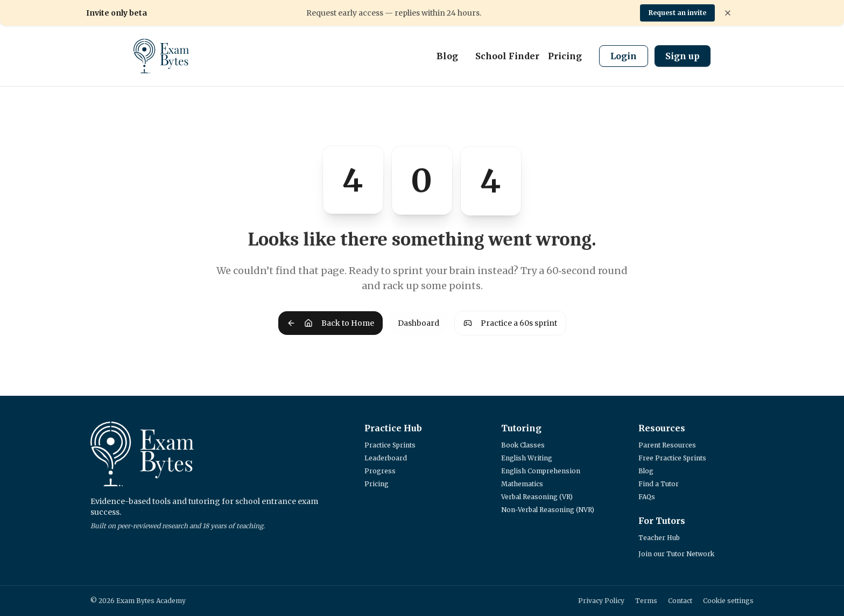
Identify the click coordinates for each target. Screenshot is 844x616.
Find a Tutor (659, 484)
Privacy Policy (601, 601)
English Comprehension (541, 471)
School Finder (507, 56)
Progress (380, 471)
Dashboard (419, 323)
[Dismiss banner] (728, 13)
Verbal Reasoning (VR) (537, 497)
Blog (447, 56)
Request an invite (677, 13)
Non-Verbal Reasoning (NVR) (548, 510)
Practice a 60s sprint (510, 323)
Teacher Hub (659, 538)
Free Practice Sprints (672, 458)
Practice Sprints (390, 445)
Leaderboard (386, 458)
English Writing (527, 458)
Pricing (565, 56)
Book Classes (523, 445)
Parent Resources (667, 445)
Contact (680, 601)
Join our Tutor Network (676, 554)
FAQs (647, 497)
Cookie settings (728, 601)
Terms (646, 601)
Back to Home (330, 323)
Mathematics (522, 484)
